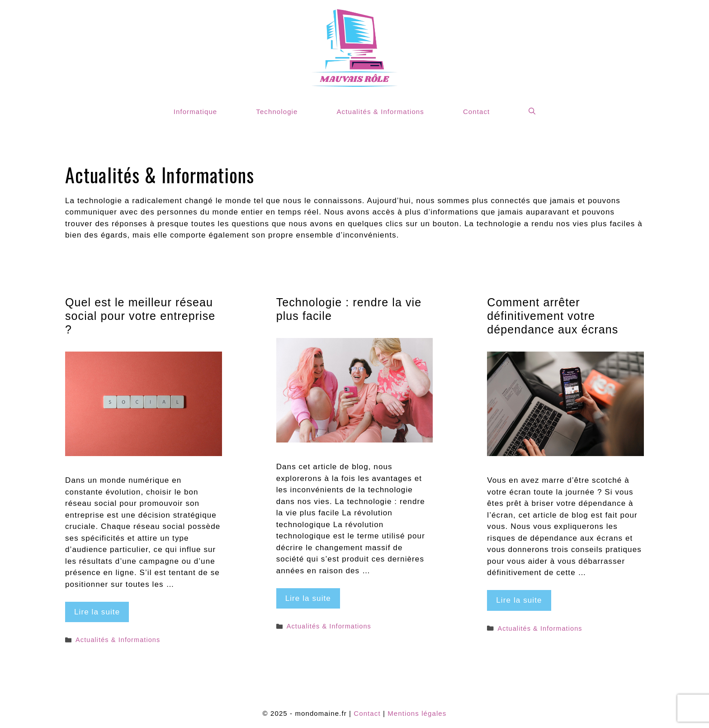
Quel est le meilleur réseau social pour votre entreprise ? (140, 316)
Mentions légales (417, 713)
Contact (476, 112)
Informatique (196, 112)
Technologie (277, 112)
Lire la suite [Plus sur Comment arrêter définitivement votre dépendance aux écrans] (519, 600)
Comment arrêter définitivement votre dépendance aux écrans (553, 316)
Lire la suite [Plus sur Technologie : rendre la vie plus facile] (308, 598)
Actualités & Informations (380, 112)
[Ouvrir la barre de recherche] (532, 112)
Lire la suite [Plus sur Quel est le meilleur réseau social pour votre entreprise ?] (97, 612)
